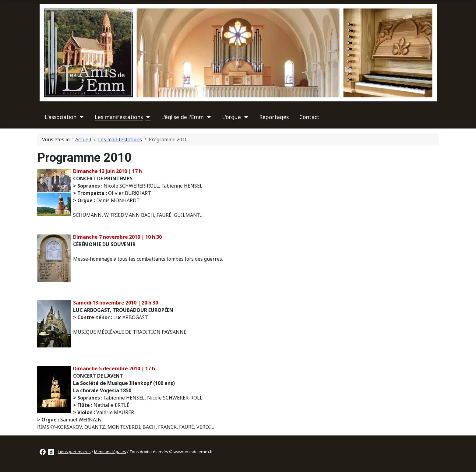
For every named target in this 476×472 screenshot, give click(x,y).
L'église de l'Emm (182, 117)
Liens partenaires (74, 452)
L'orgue (231, 117)
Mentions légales (110, 452)
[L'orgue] (245, 117)
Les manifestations (119, 117)
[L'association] (80, 117)
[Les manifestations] (147, 117)
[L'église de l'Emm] (208, 117)
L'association (61, 117)
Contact (309, 117)
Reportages (274, 117)
